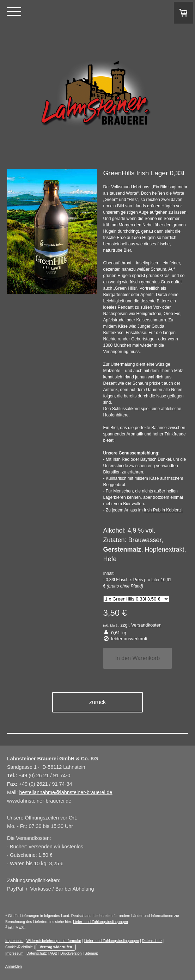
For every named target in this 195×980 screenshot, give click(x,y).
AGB (54, 953)
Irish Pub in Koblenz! (163, 510)
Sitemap (91, 953)
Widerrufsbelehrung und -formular (54, 941)
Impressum (14, 941)
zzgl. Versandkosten (141, 625)
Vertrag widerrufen (56, 947)
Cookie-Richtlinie (19, 947)
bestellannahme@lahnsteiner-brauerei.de (66, 792)
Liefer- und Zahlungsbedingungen (100, 922)
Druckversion (71, 953)
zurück (97, 702)
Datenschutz (152, 941)
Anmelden (14, 966)
